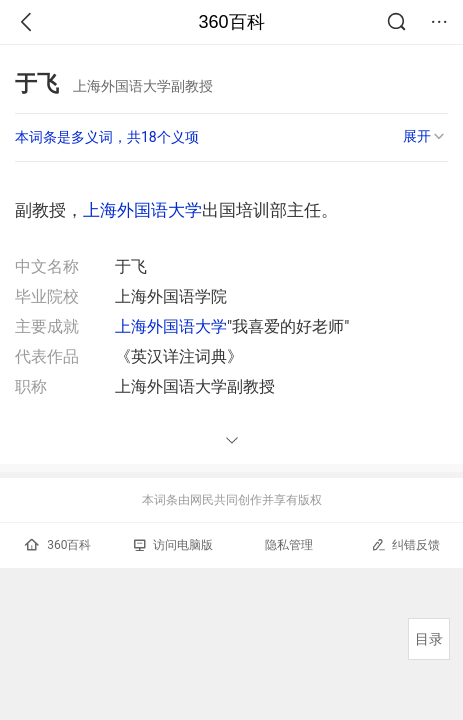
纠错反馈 (405, 544)
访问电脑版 (173, 545)
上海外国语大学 (142, 210)
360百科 (231, 22)
